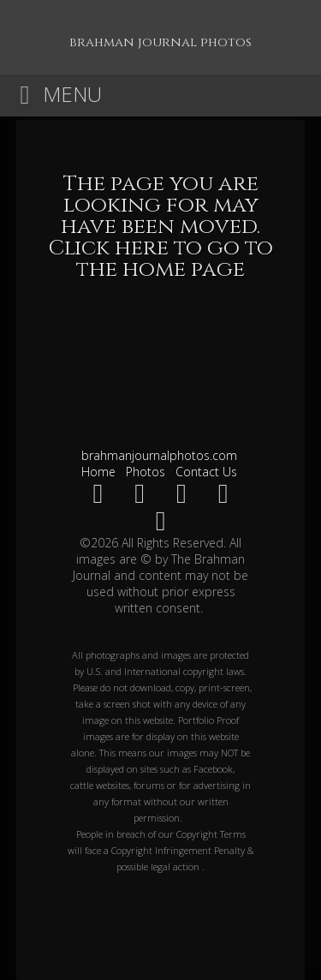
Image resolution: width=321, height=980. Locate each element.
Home (98, 472)
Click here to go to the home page (161, 259)
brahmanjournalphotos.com (159, 455)
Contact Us (206, 472)
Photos (146, 472)
